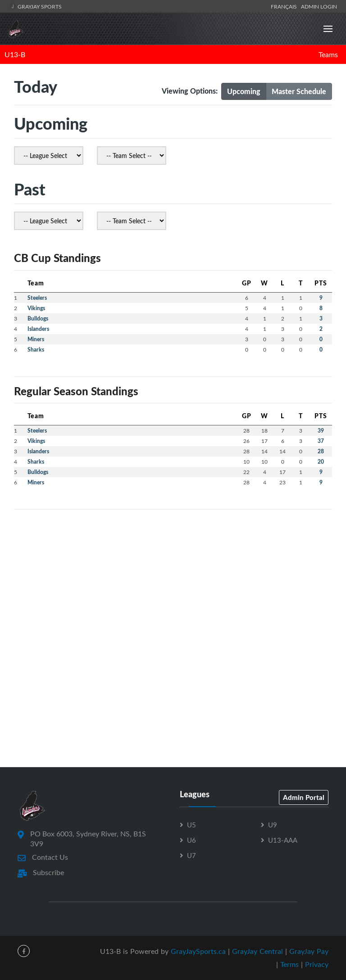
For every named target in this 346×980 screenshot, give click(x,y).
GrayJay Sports (35, 6)
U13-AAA (283, 840)
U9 (273, 825)
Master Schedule (299, 91)
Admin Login (319, 6)
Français (285, 6)
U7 (191, 855)
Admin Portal (304, 797)
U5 (191, 825)
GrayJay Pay (309, 951)
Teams (328, 54)
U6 (191, 840)
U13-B (15, 54)
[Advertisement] (173, 580)
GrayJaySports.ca (198, 951)
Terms (289, 964)
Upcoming (244, 91)
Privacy (317, 964)
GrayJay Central (257, 951)
